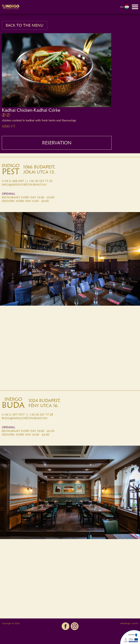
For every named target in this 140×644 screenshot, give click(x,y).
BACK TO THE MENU (25, 25)
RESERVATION (57, 143)
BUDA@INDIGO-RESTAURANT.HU (25, 418)
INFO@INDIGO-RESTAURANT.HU (24, 185)
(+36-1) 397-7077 (13, 415)
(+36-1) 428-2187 (13, 181)
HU (125, 7)
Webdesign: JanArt (129, 623)
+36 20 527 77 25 (41, 181)
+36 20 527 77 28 (41, 415)
